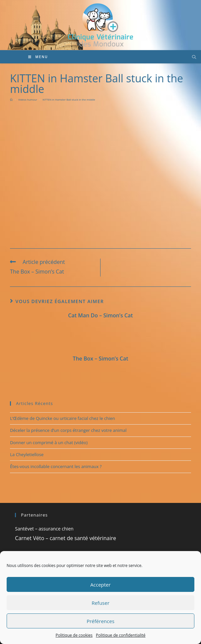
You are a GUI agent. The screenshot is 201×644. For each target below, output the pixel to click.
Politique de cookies (74, 635)
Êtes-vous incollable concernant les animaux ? (56, 466)
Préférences (100, 621)
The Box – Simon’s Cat (100, 359)
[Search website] (194, 57)
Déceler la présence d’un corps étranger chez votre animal (68, 430)
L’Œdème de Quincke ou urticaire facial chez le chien (62, 418)
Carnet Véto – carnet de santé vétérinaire (66, 538)
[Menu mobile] (38, 57)
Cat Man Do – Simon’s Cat (100, 315)
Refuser (100, 603)
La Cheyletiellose (27, 454)
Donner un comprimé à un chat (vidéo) (49, 443)
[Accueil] (11, 99)
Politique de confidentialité (121, 635)
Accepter (100, 585)
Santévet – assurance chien (44, 529)
